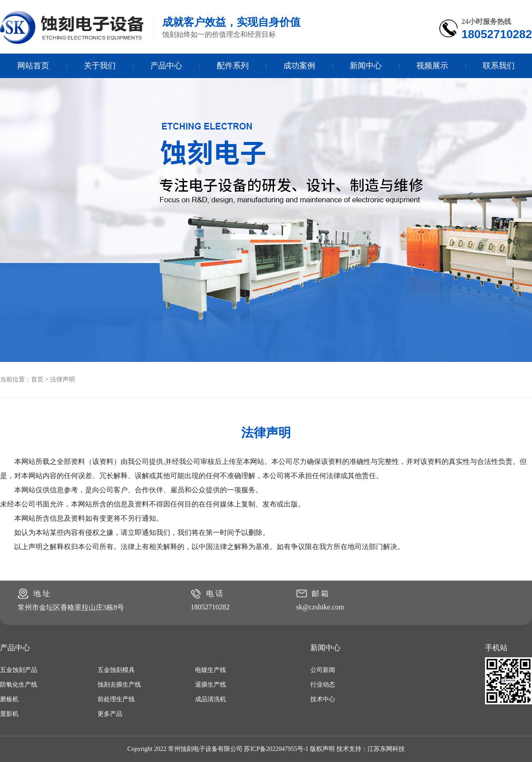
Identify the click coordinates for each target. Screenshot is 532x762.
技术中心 (323, 699)
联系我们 (499, 66)
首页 (37, 379)
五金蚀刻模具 (116, 670)
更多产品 (110, 714)
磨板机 (9, 699)
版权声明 (322, 749)
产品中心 (166, 66)
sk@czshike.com (320, 607)
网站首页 (33, 66)
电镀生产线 (211, 670)
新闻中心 (366, 66)
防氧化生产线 (19, 685)
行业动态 (323, 685)
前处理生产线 (116, 699)
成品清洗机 (211, 699)
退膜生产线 (211, 685)
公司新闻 (323, 670)
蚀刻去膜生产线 (119, 685)
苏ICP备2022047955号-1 (276, 749)
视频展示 (432, 66)
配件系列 (233, 66)
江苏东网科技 (386, 749)
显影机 (9, 714)
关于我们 (100, 66)
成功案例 (299, 66)
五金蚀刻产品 (19, 670)
